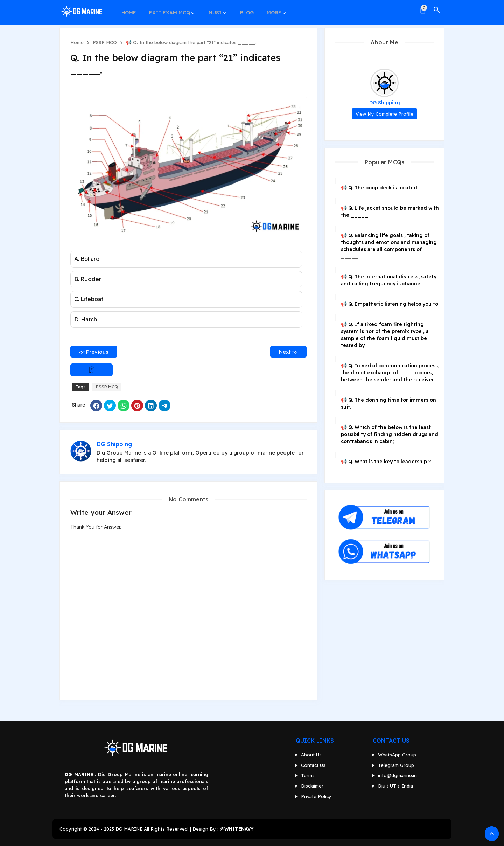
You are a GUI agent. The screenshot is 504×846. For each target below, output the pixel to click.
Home (77, 42)
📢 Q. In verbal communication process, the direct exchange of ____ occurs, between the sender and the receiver (390, 373)
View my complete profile (384, 114)
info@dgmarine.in (397, 775)
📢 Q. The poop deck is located (379, 188)
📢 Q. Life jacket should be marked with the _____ (390, 211)
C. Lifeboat (89, 299)
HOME (128, 10)
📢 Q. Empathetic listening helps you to (390, 304)
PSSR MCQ (105, 42)
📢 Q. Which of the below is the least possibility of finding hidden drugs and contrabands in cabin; (390, 434)
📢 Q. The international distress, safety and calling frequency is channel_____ (390, 280)
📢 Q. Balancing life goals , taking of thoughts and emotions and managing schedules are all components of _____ (389, 246)
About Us (311, 755)
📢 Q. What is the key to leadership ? (386, 462)
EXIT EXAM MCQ (168, 10)
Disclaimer (312, 786)
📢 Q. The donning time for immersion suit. (388, 403)
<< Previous (94, 352)
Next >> (288, 352)
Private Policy (316, 796)
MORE (269, 10)
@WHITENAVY (237, 829)
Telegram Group (396, 765)
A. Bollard (87, 259)
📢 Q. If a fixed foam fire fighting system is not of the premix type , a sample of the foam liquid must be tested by (385, 335)
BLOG (243, 10)
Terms (308, 775)
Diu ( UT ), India (395, 786)
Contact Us (313, 765)
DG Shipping (385, 103)
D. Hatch (86, 319)
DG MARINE (129, 829)
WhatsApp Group (397, 755)
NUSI (212, 10)
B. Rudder (88, 279)
